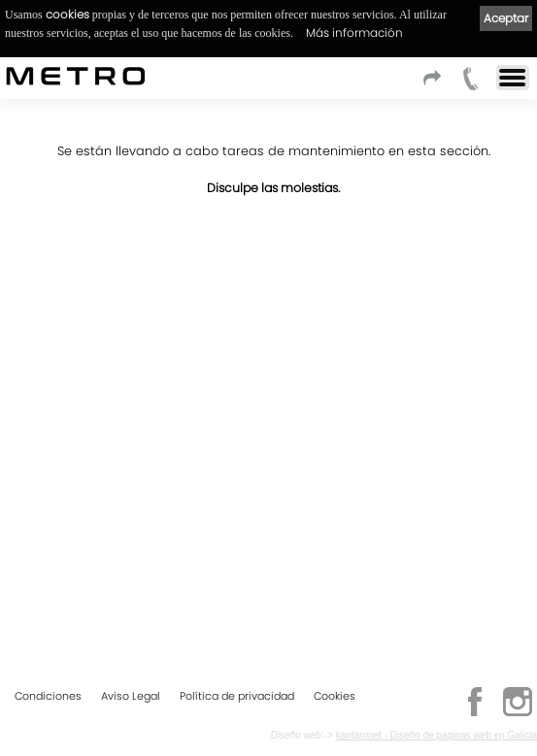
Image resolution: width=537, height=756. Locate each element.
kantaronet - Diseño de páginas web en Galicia (436, 735)
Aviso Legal (131, 696)
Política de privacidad (237, 696)
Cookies (335, 696)
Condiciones (48, 696)
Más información (354, 33)
